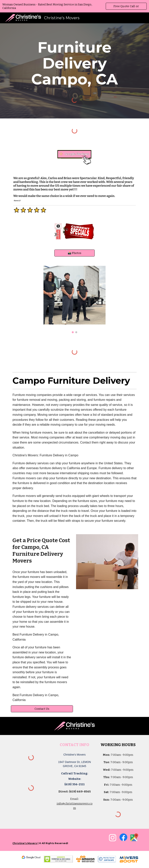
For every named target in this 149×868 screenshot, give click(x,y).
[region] (74, 6)
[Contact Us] (42, 709)
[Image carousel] (74, 300)
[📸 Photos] (74, 253)
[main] (74, 63)
